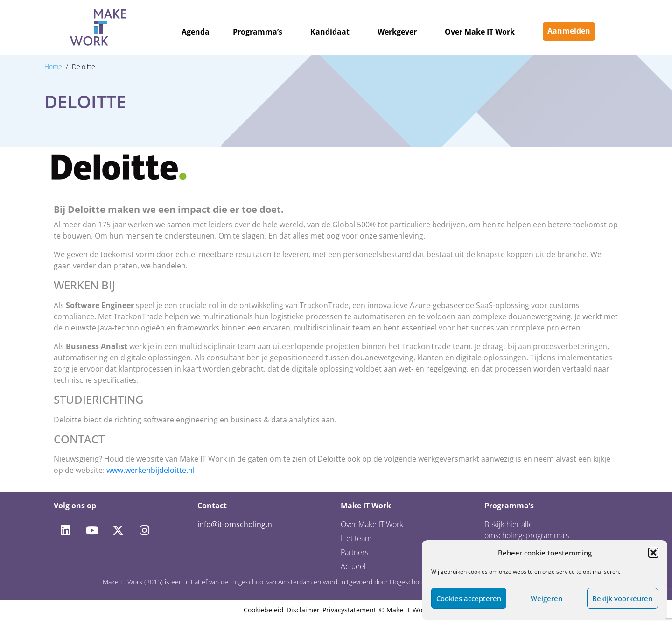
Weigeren (546, 598)
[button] (653, 553)
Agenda (196, 32)
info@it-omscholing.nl (236, 524)
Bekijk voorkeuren (622, 598)
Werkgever (397, 32)
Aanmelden (569, 31)
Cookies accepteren (469, 598)
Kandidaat (330, 32)
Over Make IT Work (480, 32)
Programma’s (258, 32)
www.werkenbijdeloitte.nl (150, 470)
